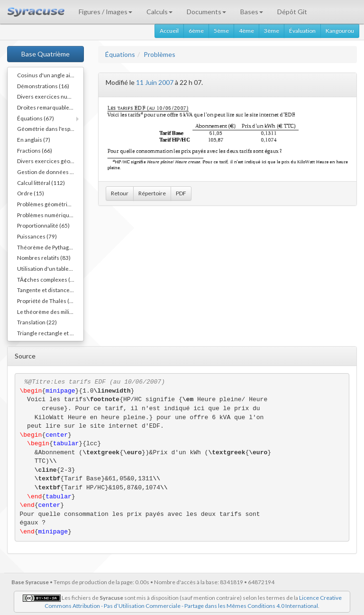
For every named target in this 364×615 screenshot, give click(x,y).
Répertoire (152, 193)
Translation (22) (37, 322)
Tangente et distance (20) (49, 290)
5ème (221, 31)
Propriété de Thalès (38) (47, 301)
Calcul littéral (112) (41, 183)
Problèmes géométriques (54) (50, 204)
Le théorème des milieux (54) (50, 312)
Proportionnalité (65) (43, 225)
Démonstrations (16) (43, 86)
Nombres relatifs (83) (44, 257)
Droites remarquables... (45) (50, 107)
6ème (196, 31)
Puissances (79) (37, 236)
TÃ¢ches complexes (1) (46, 279)
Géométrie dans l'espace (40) (50, 129)
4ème (246, 31)
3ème (272, 31)
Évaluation (302, 31)
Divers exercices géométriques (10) (50, 161)
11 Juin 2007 (155, 82)
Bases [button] (252, 12)
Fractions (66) (35, 150)
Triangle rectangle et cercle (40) (50, 333)
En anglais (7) (34, 139)
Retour (120, 193)
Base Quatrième (45, 54)
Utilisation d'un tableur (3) (50, 268)
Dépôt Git (292, 12)
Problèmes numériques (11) (50, 215)
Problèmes (159, 54)
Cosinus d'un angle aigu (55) (50, 75)
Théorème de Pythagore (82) (50, 247)
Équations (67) (36, 118)
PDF (181, 193)
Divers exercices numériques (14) (50, 96)
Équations (120, 54)
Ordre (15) (31, 193)
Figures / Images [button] (105, 12)
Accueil (169, 31)
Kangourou (340, 31)
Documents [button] (206, 12)
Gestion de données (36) (49, 172)
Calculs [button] (159, 12)
